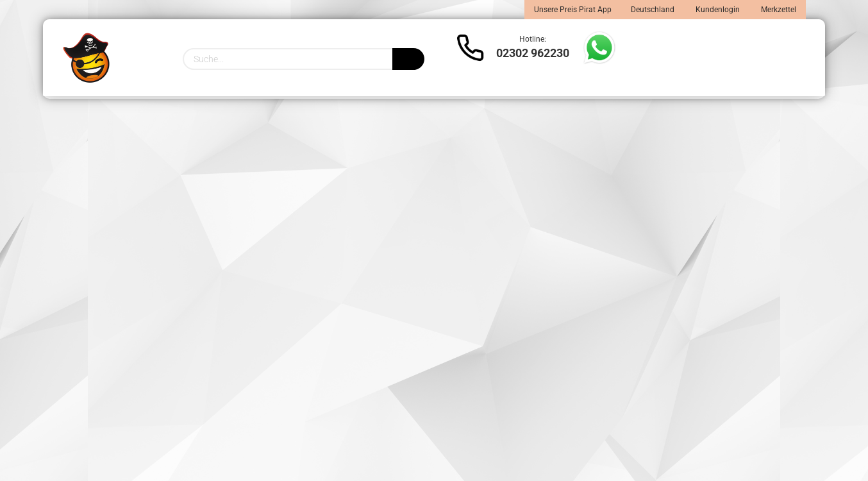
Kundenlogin (717, 10)
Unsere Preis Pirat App (573, 10)
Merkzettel (778, 10)
